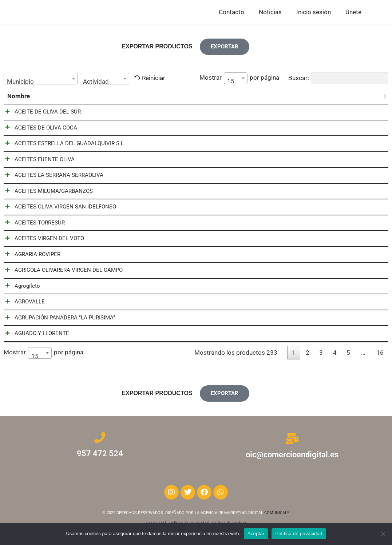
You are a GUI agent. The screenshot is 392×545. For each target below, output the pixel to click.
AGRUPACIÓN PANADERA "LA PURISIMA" (58, 321)
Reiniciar (154, 79)
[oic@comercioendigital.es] (292, 442)
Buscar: (338, 79)
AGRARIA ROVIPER (30, 257)
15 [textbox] (231, 82)
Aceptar (256, 534)
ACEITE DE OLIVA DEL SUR (40, 113)
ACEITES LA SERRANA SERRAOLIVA (52, 177)
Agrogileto (20, 289)
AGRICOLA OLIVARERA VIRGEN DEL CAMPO (61, 273)
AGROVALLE (22, 305)
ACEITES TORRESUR (32, 225)
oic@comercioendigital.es (292, 457)
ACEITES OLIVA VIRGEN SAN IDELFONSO (58, 209)
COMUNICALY (277, 515)
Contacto (231, 12)
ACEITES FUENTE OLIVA (37, 161)
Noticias (270, 12)
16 (380, 356)
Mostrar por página (239, 79)
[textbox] (41, 82)
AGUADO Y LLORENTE (35, 337)
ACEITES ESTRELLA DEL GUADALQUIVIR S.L (62, 145)
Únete (353, 12)
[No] (383, 534)
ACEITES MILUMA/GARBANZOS (46, 193)
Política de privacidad (299, 534)
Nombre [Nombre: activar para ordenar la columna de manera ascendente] (19, 97)
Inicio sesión (314, 12)
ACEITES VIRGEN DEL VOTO (42, 241)
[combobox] (41, 79)
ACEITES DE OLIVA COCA (39, 129)
